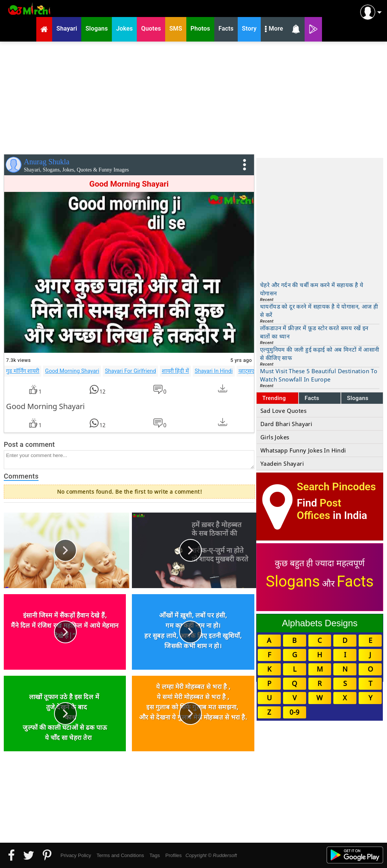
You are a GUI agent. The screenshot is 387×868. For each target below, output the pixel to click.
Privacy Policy (76, 855)
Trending (274, 398)
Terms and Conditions (120, 855)
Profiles (173, 855)
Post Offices (319, 509)
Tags (155, 855)
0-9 (294, 712)
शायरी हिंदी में (175, 371)
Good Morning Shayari (72, 371)
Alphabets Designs (320, 623)
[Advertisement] (193, 96)
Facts (312, 398)
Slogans (358, 398)
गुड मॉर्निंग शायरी (23, 371)
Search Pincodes (336, 487)
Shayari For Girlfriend (130, 371)
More (274, 29)
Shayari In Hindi (214, 371)
